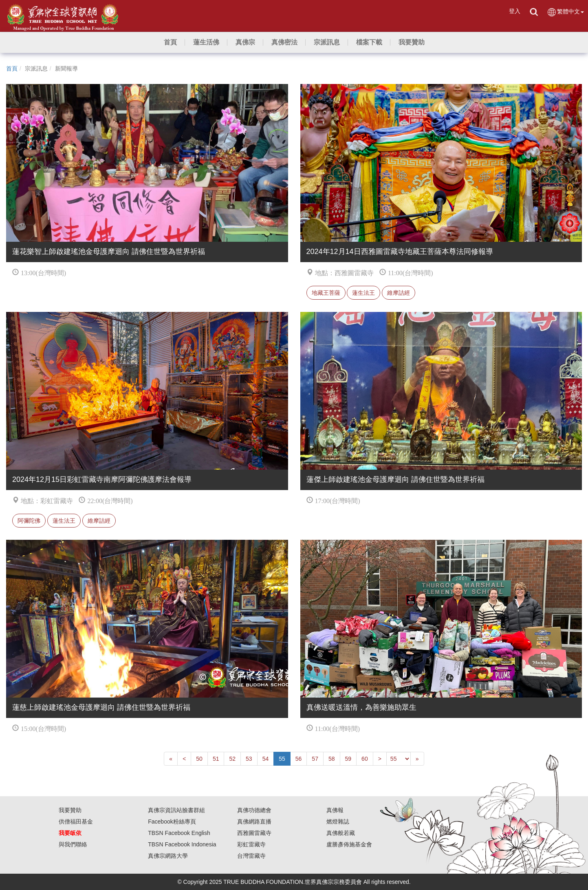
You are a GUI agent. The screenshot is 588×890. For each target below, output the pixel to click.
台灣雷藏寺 (251, 856)
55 (282, 759)
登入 (515, 11)
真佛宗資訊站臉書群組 (176, 810)
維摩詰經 (399, 293)
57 (315, 759)
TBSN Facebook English (179, 833)
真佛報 (335, 810)
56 (299, 759)
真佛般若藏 (341, 833)
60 (365, 759)
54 (266, 759)
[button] (206, 42)
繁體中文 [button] (565, 12)
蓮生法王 (363, 293)
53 (249, 759)
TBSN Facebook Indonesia (182, 844)
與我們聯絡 (73, 844)
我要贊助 (70, 810)
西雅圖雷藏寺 (254, 833)
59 (348, 759)
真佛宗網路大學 (168, 856)
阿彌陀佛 (29, 521)
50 (199, 759)
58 (332, 759)
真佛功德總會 (254, 810)
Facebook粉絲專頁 (172, 822)
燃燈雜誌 (338, 822)
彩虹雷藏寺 (251, 844)
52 (232, 759)
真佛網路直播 (254, 822)
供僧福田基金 (76, 822)
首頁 (12, 68)
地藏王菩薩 (326, 293)
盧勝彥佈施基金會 (349, 844)
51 (216, 759)
